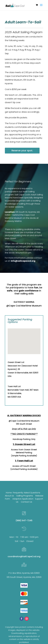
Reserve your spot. (22, 150)
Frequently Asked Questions (26, 499)
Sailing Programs (25, 502)
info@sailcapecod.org (23, 261)
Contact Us (26, 508)
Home (9, 499)
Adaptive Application (23, 505)
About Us (9, 502)
